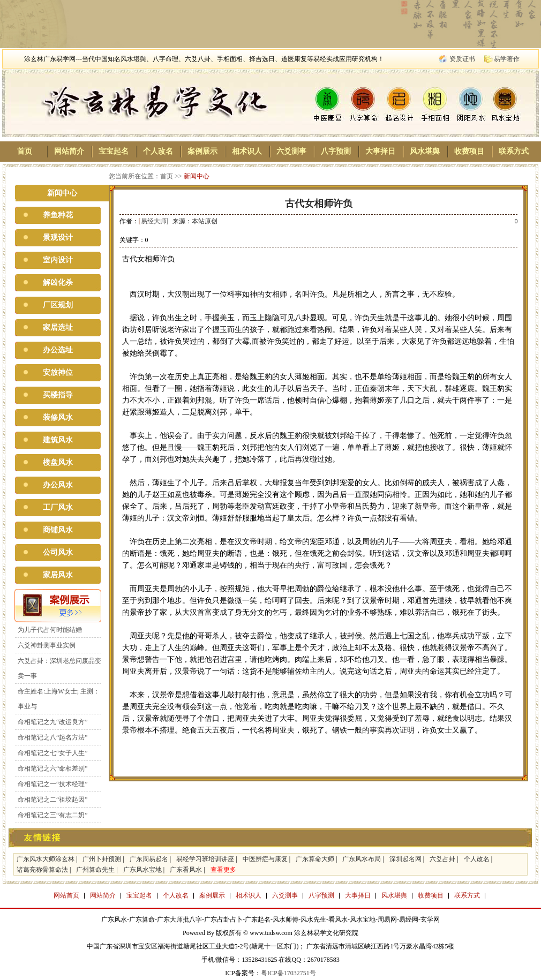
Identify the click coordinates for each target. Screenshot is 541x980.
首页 (25, 151)
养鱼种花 (58, 215)
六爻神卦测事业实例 (47, 645)
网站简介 (69, 151)
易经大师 (154, 221)
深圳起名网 (405, 859)
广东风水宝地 (142, 870)
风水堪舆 (425, 151)
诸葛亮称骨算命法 (42, 870)
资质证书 (462, 59)
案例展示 (202, 151)
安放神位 (58, 372)
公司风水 (58, 552)
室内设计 (58, 260)
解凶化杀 (58, 282)
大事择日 (380, 151)
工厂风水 (58, 507)
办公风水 (58, 485)
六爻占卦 (442, 859)
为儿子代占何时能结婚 (50, 630)
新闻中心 (197, 176)
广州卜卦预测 (102, 859)
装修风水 (58, 417)
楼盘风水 (58, 462)
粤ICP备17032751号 (288, 973)
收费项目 (469, 151)
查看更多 (223, 870)
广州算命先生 (95, 870)
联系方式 (514, 151)
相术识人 (247, 151)
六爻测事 (291, 151)
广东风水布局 (362, 859)
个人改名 (158, 151)
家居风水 (58, 575)
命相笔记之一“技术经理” (53, 784)
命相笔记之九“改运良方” (53, 722)
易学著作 (507, 59)
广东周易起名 (149, 859)
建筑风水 (58, 440)
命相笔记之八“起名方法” (53, 737)
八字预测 (336, 151)
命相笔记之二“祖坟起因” (53, 800)
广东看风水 (186, 870)
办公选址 (58, 350)
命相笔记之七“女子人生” (53, 753)
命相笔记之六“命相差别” (53, 768)
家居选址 (58, 327)
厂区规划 (58, 305)
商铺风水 (58, 530)
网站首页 (66, 895)
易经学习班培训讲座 (205, 859)
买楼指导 (58, 395)
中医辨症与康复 (265, 859)
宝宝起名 (114, 151)
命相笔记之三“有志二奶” (53, 815)
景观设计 (58, 238)
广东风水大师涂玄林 (46, 859)
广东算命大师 (315, 859)
